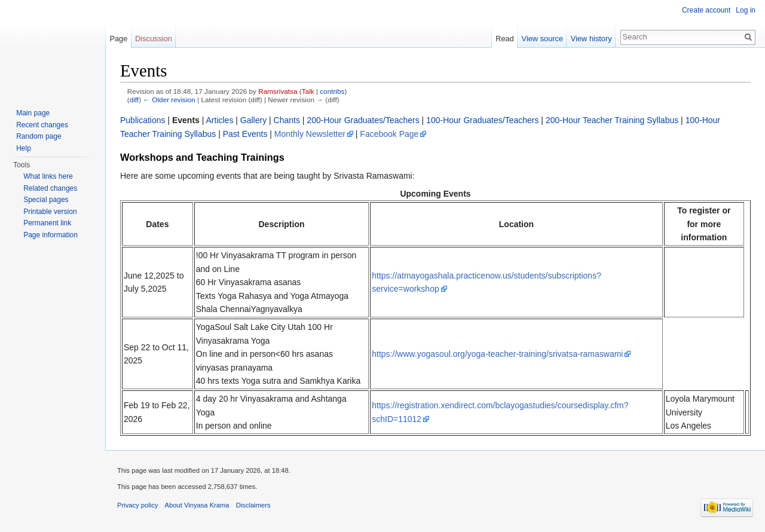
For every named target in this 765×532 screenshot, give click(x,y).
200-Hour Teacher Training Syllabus (612, 120)
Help (24, 148)
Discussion (154, 39)
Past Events (245, 134)
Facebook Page (389, 134)
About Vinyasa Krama (197, 505)
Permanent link (47, 223)
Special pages (46, 200)
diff (134, 100)
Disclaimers (253, 505)
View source (542, 39)
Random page (39, 136)
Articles (220, 120)
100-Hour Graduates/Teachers (482, 120)
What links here (48, 176)
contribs (332, 91)
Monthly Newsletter (310, 134)
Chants (287, 120)
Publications (143, 120)
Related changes (50, 188)
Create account (706, 10)
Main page (33, 113)
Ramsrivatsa (278, 91)
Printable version (50, 212)
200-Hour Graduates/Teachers (363, 120)
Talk (308, 91)
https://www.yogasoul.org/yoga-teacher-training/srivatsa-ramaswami (497, 354)
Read (505, 39)
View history (591, 39)
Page (118, 39)
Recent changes (42, 125)
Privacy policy (137, 505)
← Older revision (169, 100)
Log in (746, 10)
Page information (51, 235)
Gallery (253, 120)
